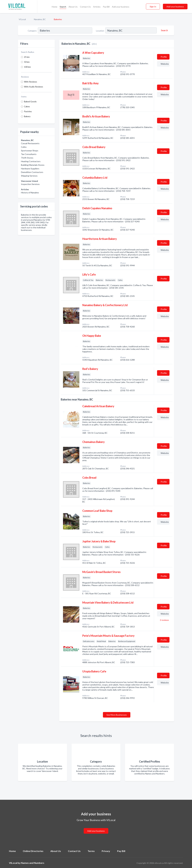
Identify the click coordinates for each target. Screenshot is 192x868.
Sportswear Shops (30, 151)
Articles (97, 7)
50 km (27, 62)
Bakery (27, 116)
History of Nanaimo (30, 193)
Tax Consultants (29, 154)
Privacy (106, 851)
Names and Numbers (33, 863)
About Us (73, 7)
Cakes (27, 106)
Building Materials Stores (33, 165)
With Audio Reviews (34, 87)
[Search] (164, 30)
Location (100, 31)
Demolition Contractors (32, 172)
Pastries (28, 111)
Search (63, 7)
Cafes (24, 147)
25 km (27, 57)
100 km (27, 67)
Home (55, 7)
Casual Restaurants (30, 143)
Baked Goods (30, 101)
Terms (91, 851)
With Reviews (31, 82)
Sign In (153, 7)
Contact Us (85, 7)
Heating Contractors (31, 161)
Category (32, 31)
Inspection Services (30, 184)
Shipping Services (29, 176)
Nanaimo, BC (40, 19)
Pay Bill (106, 7)
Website (165, 64)
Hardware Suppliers (30, 169)
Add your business (121, 7)
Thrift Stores (27, 158)
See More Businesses (117, 715)
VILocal (22, 19)
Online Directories (33, 851)
